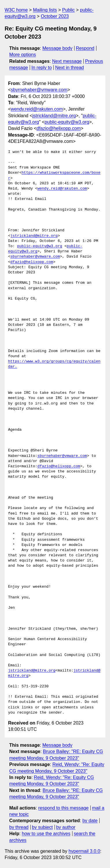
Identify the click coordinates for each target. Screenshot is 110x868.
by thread (19, 827)
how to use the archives (46, 834)
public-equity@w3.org (67, 122)
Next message (67, 61)
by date (90, 821)
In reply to (42, 68)
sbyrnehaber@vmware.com (39, 90)
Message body (57, 48)
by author (66, 827)
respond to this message (63, 808)
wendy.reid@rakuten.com (37, 109)
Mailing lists (45, 10)
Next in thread (70, 68)
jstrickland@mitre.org (54, 116)
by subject (42, 827)
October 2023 (55, 16)
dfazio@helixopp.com (58, 128)
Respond (85, 48)
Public (68, 10)
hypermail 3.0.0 (84, 851)
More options (23, 55)
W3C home (16, 10)
